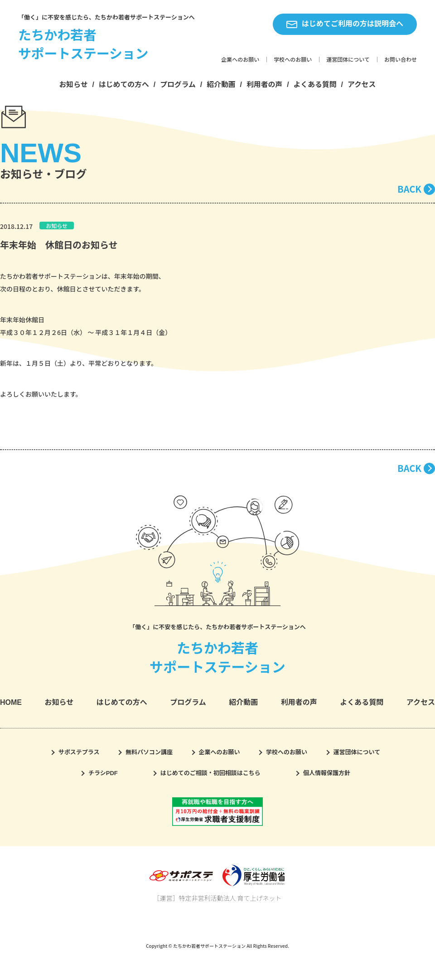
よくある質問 (315, 85)
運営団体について (348, 60)
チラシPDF (103, 773)
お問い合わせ (401, 60)
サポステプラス (79, 752)
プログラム (178, 85)
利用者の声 (264, 85)
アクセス (362, 85)
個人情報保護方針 (327, 773)
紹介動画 (221, 85)
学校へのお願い (293, 60)
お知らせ (74, 85)
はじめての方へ (124, 85)
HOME (11, 702)
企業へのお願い (240, 60)
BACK (409, 189)
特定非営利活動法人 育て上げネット (230, 898)
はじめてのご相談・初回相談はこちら (210, 773)
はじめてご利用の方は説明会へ (345, 24)
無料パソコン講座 (149, 752)
